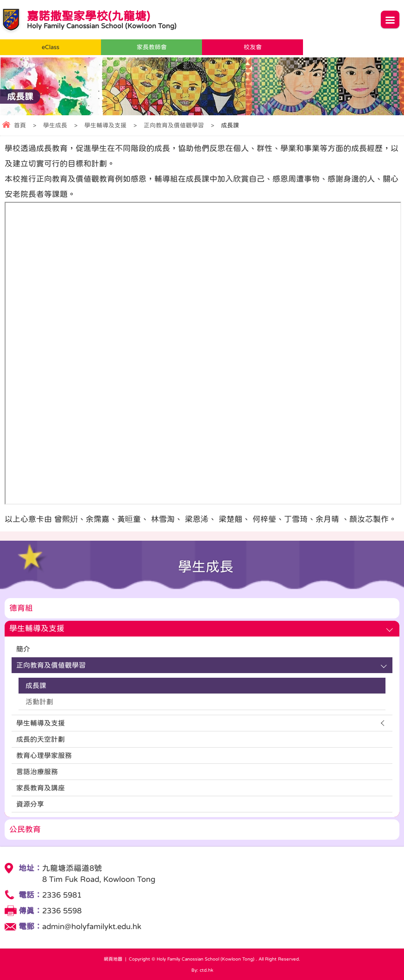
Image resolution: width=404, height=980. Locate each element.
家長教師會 (152, 47)
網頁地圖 (113, 959)
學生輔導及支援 (105, 125)
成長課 (36, 685)
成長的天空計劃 (41, 739)
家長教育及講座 (41, 788)
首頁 (20, 125)
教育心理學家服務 (44, 755)
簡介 (23, 649)
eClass (50, 47)
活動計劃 (39, 702)
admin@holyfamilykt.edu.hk (92, 927)
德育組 (21, 608)
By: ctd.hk (202, 970)
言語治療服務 (37, 771)
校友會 (253, 47)
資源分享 (30, 804)
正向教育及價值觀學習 (174, 125)
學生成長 (55, 125)
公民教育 (25, 829)
